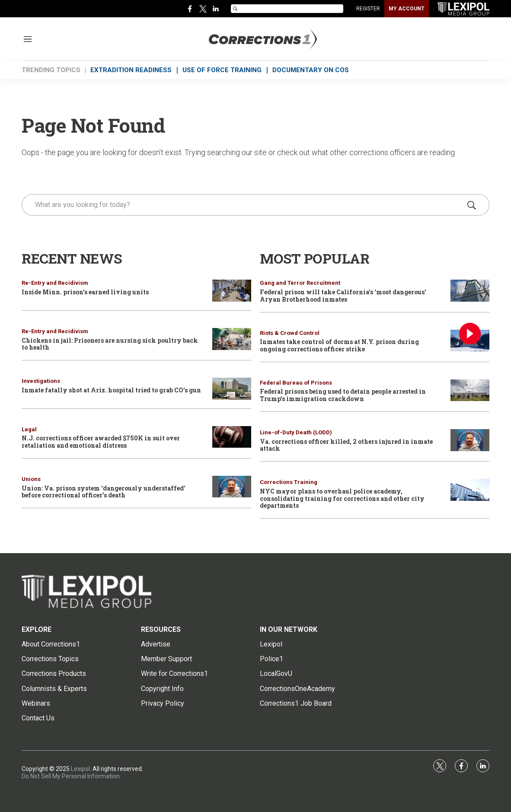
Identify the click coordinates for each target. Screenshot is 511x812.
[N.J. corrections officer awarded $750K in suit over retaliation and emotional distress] (232, 437)
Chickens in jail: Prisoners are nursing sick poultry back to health (110, 344)
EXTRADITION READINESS (131, 70)
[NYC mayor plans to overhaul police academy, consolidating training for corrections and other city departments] (470, 490)
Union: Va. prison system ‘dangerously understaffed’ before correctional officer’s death (104, 492)
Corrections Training (289, 482)
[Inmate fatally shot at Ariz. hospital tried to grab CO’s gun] (232, 389)
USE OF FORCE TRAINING (222, 70)
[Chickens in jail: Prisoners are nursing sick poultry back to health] (232, 339)
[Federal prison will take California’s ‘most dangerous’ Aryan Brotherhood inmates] (470, 291)
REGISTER (368, 9)
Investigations (41, 381)
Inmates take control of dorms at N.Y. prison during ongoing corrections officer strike (339, 345)
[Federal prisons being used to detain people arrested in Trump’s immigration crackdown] (470, 390)
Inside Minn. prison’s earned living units (85, 292)
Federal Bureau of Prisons (296, 383)
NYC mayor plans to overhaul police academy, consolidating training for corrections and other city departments (342, 498)
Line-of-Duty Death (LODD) (296, 432)
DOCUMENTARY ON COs (311, 70)
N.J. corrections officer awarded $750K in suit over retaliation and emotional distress (101, 442)
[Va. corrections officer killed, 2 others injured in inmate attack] (470, 440)
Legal (29, 429)
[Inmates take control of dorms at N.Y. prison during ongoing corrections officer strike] (470, 341)
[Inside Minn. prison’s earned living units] (232, 291)
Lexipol (80, 769)
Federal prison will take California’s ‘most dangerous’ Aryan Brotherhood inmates (343, 296)
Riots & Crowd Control (290, 333)
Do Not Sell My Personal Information (71, 776)
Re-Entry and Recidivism (55, 283)
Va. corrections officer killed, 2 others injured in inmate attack (346, 445)
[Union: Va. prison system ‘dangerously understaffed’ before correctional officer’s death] (232, 487)
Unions (31, 479)
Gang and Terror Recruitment (300, 283)
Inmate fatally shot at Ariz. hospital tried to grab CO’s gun (111, 390)
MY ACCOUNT (407, 9)
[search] (243, 205)
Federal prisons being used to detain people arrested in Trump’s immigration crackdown (343, 395)
